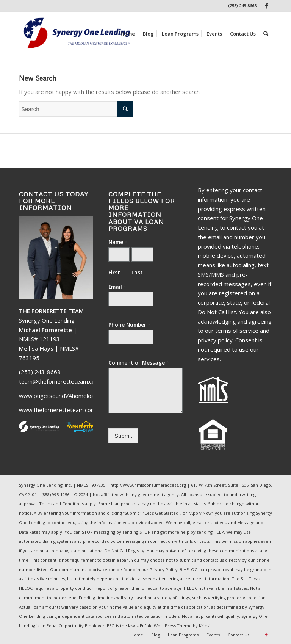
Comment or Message (139, 363)
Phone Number (129, 325)
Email (117, 287)
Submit (123, 436)
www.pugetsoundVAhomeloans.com (66, 396)
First (114, 273)
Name (118, 242)
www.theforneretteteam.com (57, 410)
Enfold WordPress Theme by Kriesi (175, 626)
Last (137, 273)
